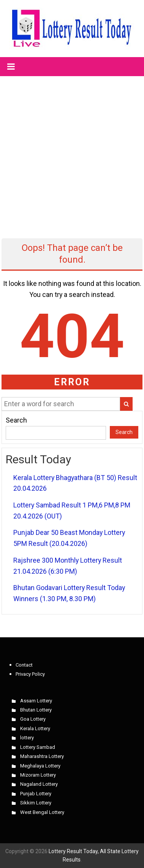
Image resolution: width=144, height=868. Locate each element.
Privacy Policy (30, 674)
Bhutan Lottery (36, 710)
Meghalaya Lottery (40, 766)
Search (16, 420)
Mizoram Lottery (38, 775)
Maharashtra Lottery (42, 756)
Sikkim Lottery (36, 803)
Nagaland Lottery (39, 784)
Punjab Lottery (36, 794)
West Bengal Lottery (42, 812)
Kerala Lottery (35, 728)
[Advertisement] (71, 151)
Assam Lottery (36, 701)
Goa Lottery (33, 719)
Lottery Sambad (38, 747)
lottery (27, 738)
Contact (24, 665)
